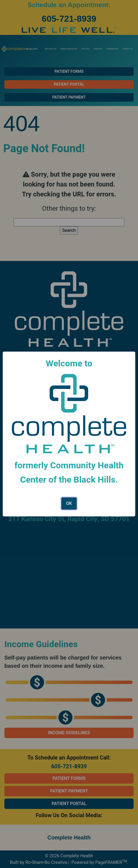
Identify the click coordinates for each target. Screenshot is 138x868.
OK (69, 503)
